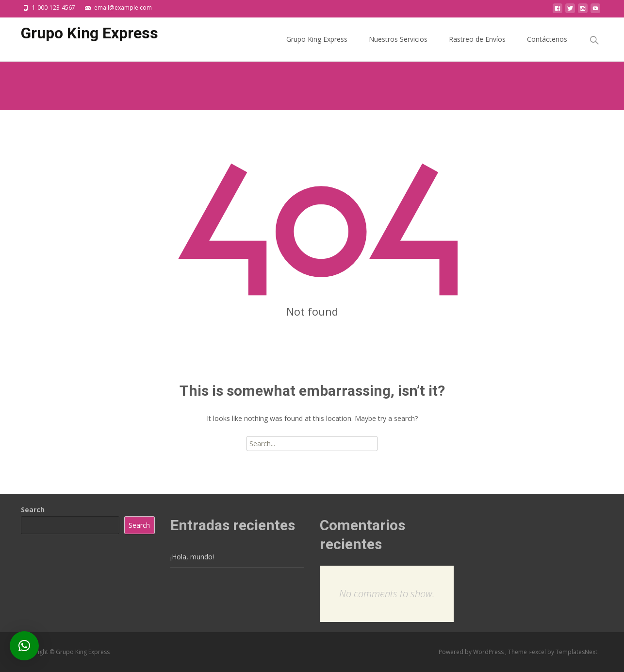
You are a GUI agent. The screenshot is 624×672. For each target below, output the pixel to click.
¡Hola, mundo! (192, 557)
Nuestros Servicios (398, 48)
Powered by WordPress (472, 652)
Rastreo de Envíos (477, 48)
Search (33, 510)
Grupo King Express (317, 48)
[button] (24, 646)
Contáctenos (547, 48)
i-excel (538, 652)
